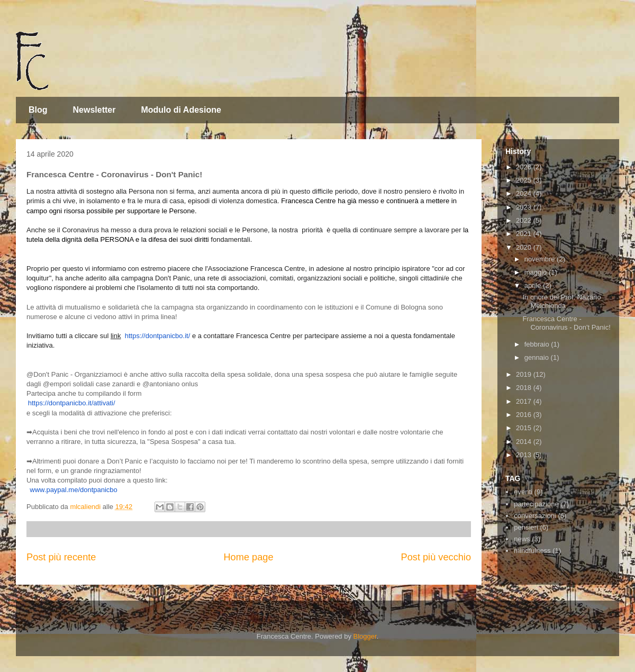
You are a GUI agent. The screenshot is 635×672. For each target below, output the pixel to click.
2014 (525, 442)
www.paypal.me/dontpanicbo (74, 490)
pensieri (526, 527)
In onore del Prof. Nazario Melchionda (561, 301)
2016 (525, 415)
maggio (537, 272)
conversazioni (535, 516)
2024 (525, 193)
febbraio (538, 344)
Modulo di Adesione (181, 110)
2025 (525, 180)
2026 (525, 167)
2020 (525, 247)
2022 (525, 220)
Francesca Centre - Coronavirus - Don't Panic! (566, 323)
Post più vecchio (436, 557)
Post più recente (61, 557)
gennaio (538, 357)
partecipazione (536, 504)
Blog (38, 110)
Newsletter (94, 110)
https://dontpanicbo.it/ (158, 336)
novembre (541, 259)
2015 (525, 428)
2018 (525, 388)
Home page (248, 557)
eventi (523, 492)
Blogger (365, 636)
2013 (525, 455)
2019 (525, 374)
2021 (525, 234)
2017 (525, 401)
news (522, 539)
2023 (525, 207)
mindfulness (532, 551)
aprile (534, 285)
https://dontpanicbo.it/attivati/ (72, 403)
